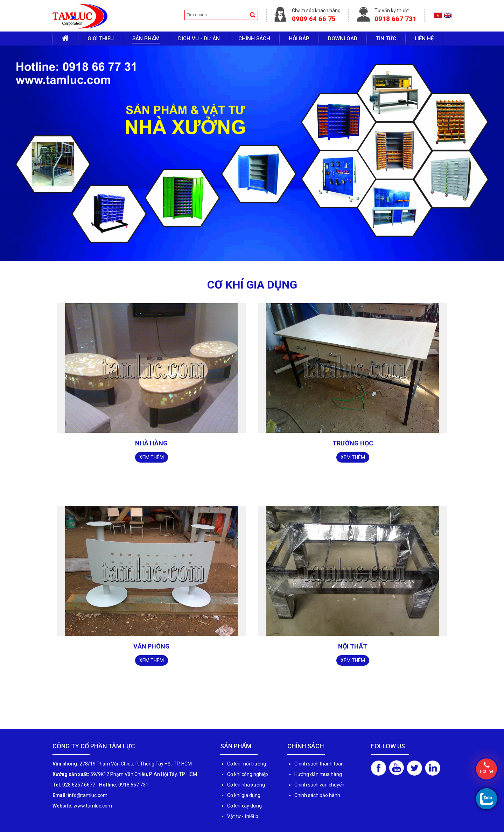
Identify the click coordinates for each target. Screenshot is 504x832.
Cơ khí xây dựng (244, 806)
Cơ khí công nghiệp (248, 774)
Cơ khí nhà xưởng (246, 785)
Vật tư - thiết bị (243, 816)
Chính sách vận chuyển (319, 785)
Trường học (353, 443)
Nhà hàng (151, 443)
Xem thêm (152, 457)
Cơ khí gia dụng (244, 795)
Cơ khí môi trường (247, 764)
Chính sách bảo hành (317, 795)
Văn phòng (152, 646)
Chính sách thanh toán (319, 764)
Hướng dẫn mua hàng (318, 774)
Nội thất (353, 646)
